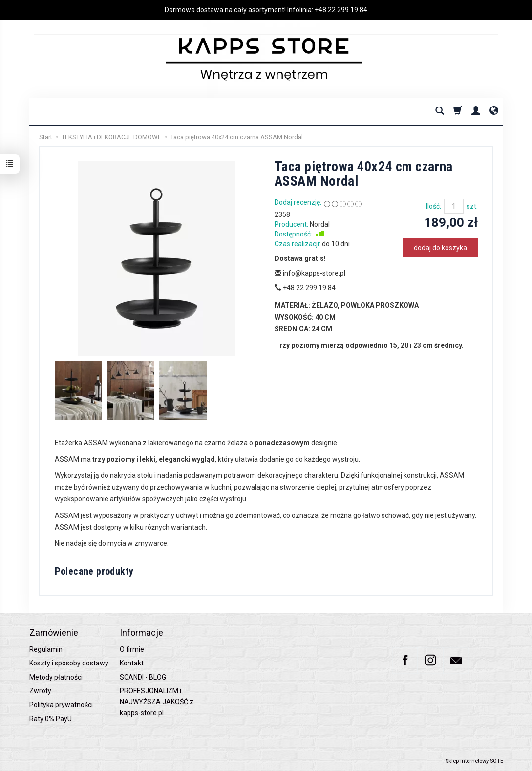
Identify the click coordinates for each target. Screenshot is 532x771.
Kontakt (132, 663)
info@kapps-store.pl (310, 273)
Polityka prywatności (61, 705)
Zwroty (40, 691)
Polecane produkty (94, 571)
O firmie (132, 649)
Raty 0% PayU (51, 719)
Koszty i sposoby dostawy (69, 663)
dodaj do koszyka (440, 248)
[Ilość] (454, 206)
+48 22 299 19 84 (341, 10)
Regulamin (46, 649)
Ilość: (434, 206)
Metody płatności (56, 677)
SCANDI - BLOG (143, 677)
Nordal (320, 224)
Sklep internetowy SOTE (474, 761)
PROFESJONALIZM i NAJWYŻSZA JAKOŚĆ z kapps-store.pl (157, 702)
